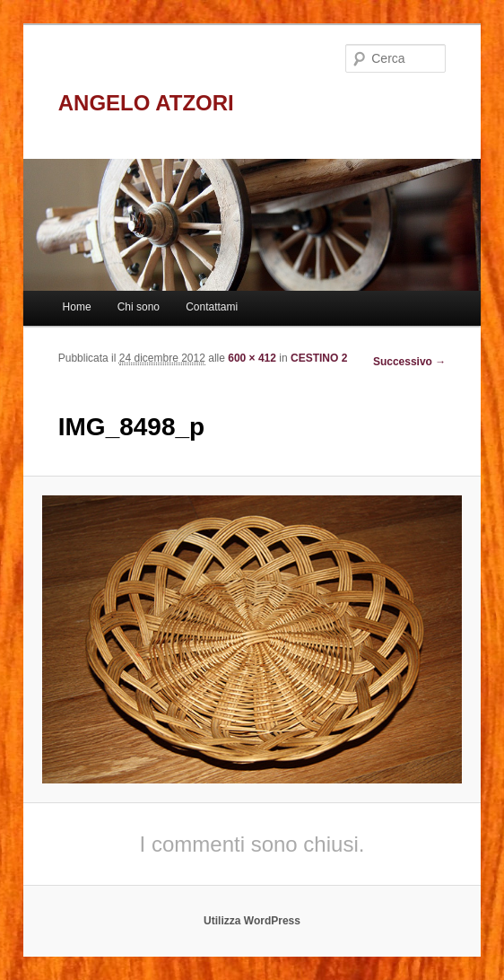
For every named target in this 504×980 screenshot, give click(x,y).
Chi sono (139, 307)
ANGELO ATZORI (146, 103)
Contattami (212, 307)
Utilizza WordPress (252, 921)
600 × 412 (252, 358)
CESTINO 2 (319, 358)
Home (77, 307)
